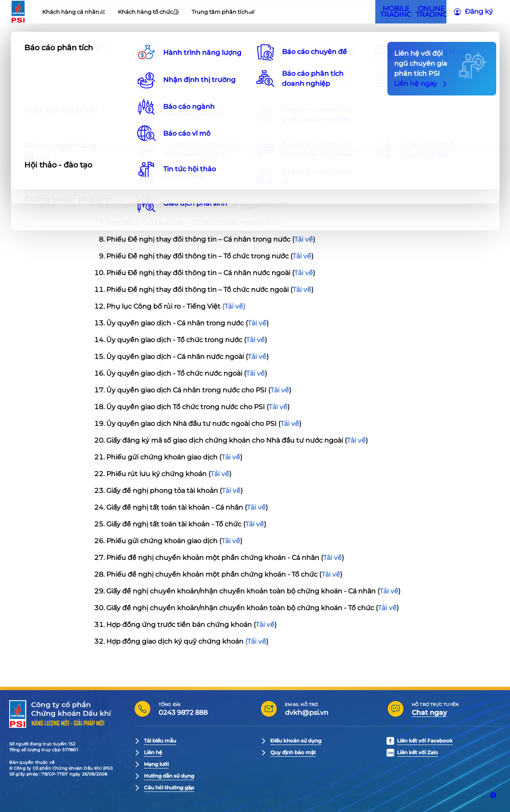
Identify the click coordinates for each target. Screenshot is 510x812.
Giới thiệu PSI (94, 14)
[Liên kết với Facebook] (493, 795)
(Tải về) (234, 306)
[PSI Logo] (43, 27)
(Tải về (256, 641)
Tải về (284, 122)
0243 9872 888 (183, 713)
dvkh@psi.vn (307, 713)
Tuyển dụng (198, 14)
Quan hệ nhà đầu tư (147, 14)
